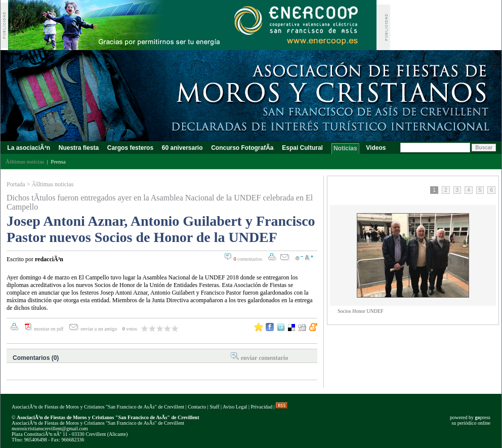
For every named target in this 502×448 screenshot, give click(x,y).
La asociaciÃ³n (29, 148)
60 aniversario (182, 148)
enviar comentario (264, 358)
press (483, 417)
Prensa (58, 161)
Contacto (197, 407)
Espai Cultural (303, 148)
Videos (376, 148)
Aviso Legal (235, 407)
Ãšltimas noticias (52, 184)
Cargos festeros (130, 148)
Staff (214, 407)
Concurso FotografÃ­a (242, 148)
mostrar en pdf (49, 329)
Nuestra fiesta (78, 148)
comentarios (248, 259)
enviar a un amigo (99, 329)
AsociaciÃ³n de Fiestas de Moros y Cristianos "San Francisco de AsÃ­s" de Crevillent (98, 407)
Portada (16, 184)
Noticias (345, 148)
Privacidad (261, 407)
